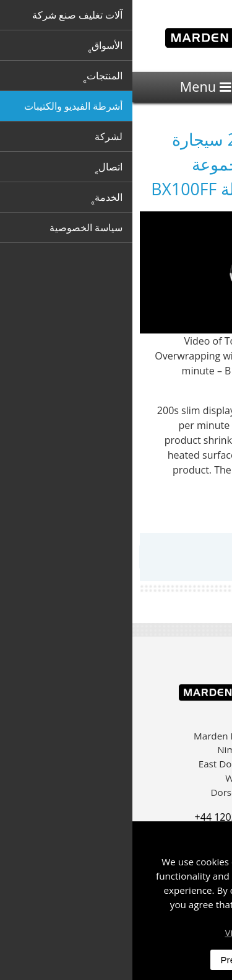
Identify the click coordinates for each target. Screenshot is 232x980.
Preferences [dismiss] (113, 960)
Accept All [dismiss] (182, 960)
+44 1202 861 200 (103, 817)
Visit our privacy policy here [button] (152, 932)
